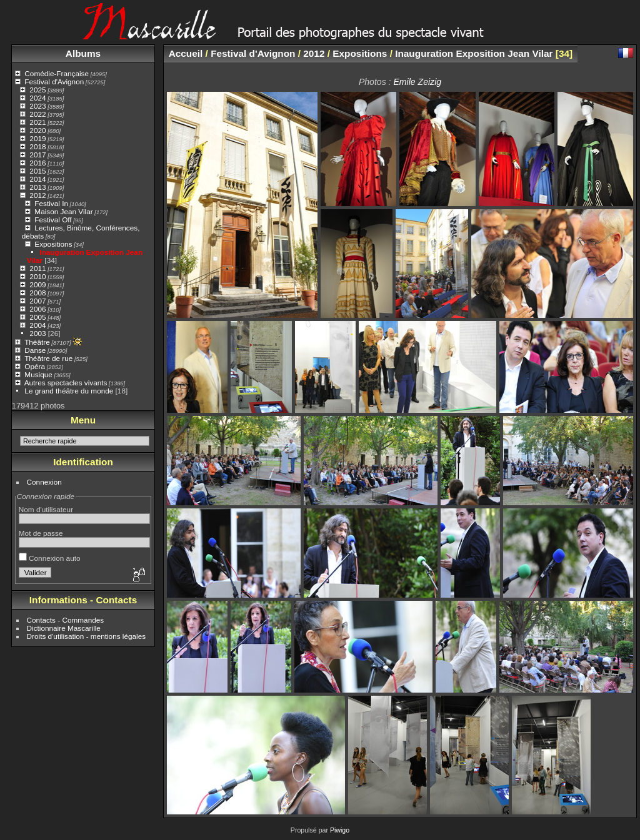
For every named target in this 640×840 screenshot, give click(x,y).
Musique (38, 374)
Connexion (44, 482)
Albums (83, 53)
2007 (37, 301)
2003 (37, 333)
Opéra (35, 366)
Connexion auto (50, 558)
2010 (37, 276)
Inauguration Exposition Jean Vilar (474, 53)
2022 (37, 114)
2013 (37, 187)
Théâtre (37, 342)
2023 (37, 106)
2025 (37, 90)
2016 (37, 163)
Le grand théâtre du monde (69, 391)
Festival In (51, 203)
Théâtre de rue (48, 358)
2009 (37, 284)
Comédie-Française (57, 73)
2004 (37, 325)
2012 (37, 195)
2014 (37, 179)
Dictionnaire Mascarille (64, 628)
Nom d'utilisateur (46, 509)
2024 (37, 98)
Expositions (53, 244)
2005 (37, 317)
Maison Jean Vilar (63, 211)
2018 (37, 146)
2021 (37, 122)
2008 (37, 293)
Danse (35, 350)
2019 (37, 138)
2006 (37, 309)
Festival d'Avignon (54, 82)
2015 (37, 171)
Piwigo (340, 830)
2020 (37, 130)
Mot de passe (41, 533)
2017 (37, 155)
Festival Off (53, 220)
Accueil (186, 53)
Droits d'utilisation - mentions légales (87, 636)
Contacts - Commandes (66, 620)
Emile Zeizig (417, 82)
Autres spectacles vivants (66, 383)
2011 (37, 268)
